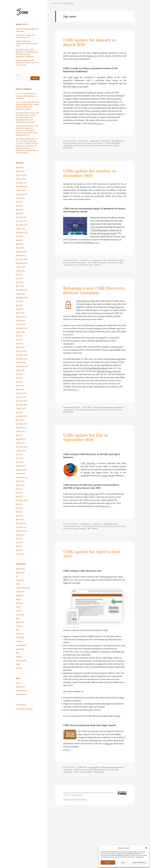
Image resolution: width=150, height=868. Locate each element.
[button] (146, 848)
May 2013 (19, 497)
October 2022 (21, 294)
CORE (18, 584)
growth (19, 611)
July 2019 (19, 412)
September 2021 (22, 328)
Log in (18, 683)
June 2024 (19, 236)
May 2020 (19, 382)
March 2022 (20, 313)
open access (101, 410)
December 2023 (21, 259)
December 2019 (21, 401)
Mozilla (87, 473)
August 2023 (20, 271)
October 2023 (21, 267)
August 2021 (20, 332)
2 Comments (100, 772)
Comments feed (21, 691)
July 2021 (19, 336)
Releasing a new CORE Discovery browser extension (94, 290)
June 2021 (19, 340)
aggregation (20, 569)
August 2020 (20, 370)
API (17, 576)
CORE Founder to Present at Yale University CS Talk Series (26, 96)
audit (77, 770)
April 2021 (20, 344)
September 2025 (22, 194)
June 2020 (19, 378)
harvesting (20, 615)
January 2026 (21, 179)
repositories (20, 649)
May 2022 (19, 305)
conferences (20, 580)
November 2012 (22, 500)
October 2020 (21, 363)
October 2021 (21, 324)
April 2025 (20, 210)
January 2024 (21, 256)
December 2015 (21, 470)
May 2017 (19, 435)
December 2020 (21, 355)
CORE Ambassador (113, 143)
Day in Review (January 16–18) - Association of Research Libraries (27, 128)
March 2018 (20, 420)
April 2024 (20, 244)
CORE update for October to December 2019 (90, 173)
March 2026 (20, 171)
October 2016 (21, 451)
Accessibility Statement (24, 709)
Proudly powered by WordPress (75, 800)
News (18, 630)
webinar (19, 668)
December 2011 (21, 527)
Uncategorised (21, 661)
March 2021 (20, 347)
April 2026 (20, 167)
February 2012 (21, 523)
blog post (109, 744)
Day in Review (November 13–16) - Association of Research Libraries (27, 141)
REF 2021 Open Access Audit (75, 87)
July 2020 (19, 374)
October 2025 (21, 190)
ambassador (20, 573)
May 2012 (19, 512)
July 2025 (19, 202)
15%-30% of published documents (93, 368)
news (83, 145)
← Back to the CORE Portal (62, 3)
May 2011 (19, 546)
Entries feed (20, 687)
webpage (89, 772)
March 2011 (20, 554)
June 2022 (19, 301)
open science (91, 145)
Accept (108, 863)
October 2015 (21, 474)
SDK (17, 653)
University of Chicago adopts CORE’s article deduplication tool (27, 133)
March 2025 (20, 213)
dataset (18, 599)
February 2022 (21, 317)
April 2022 (20, 309)
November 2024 (22, 225)
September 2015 (22, 477)
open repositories (119, 526)
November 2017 (22, 428)
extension (88, 410)
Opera (99, 473)
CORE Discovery (83, 301)
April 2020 (20, 386)
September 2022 (22, 298)
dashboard (20, 595)
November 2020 (22, 359)
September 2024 (22, 233)
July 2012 (19, 504)
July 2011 (19, 539)
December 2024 (21, 221)
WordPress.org (21, 694)
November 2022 (22, 290)
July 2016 (19, 454)
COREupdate (20, 592)
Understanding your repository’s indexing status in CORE (27, 44)
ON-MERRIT (20, 638)
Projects (19, 641)
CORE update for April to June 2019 (92, 554)
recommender (21, 645)
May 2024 (19, 240)
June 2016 (19, 458)
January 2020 (21, 397)
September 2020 (22, 366)
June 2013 (19, 493)
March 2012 (20, 520)
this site (89, 793)
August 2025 (20, 198)
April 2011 (20, 550)
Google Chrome (108, 476)
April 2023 (20, 282)
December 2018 (21, 416)
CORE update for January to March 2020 (89, 42)
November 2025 (22, 187)
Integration (20, 622)
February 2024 (21, 252)
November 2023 (22, 263)
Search (18, 75)
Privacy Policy (21, 705)
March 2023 (20, 286)
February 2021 (21, 351)
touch (118, 716)
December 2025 (21, 183)
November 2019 (22, 405)
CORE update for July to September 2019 (86, 437)
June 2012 (19, 508)
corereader (93, 263)
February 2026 (21, 175)
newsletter (20, 634)
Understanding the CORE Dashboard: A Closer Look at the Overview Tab (27, 63)
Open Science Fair (91, 494)
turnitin (82, 772)
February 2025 (21, 217)
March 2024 (20, 248)
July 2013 (19, 489)
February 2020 (21, 393)
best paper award (86, 770)
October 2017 (21, 432)
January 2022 (21, 321)
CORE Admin (84, 141)
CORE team (73, 77)
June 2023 (19, 278)
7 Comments (69, 412)
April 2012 (20, 516)
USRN (18, 664)
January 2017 (21, 443)
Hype (18, 618)
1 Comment (69, 148)
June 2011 (19, 542)
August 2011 (20, 535)
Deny (123, 863)
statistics (19, 657)
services (109, 145)
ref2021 (75, 772)
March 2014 (20, 485)
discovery (19, 603)
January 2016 (21, 466)
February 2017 (21, 439)
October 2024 (21, 229)
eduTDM (104, 526)
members (19, 626)
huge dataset (116, 307)
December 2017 (21, 424)
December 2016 (21, 447)
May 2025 (19, 206)
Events (18, 607)
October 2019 (21, 409)
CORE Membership (23, 588)
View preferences (139, 863)
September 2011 (22, 531)
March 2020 (20, 389)
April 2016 (20, 462)
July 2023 (19, 275)
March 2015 (20, 481)
